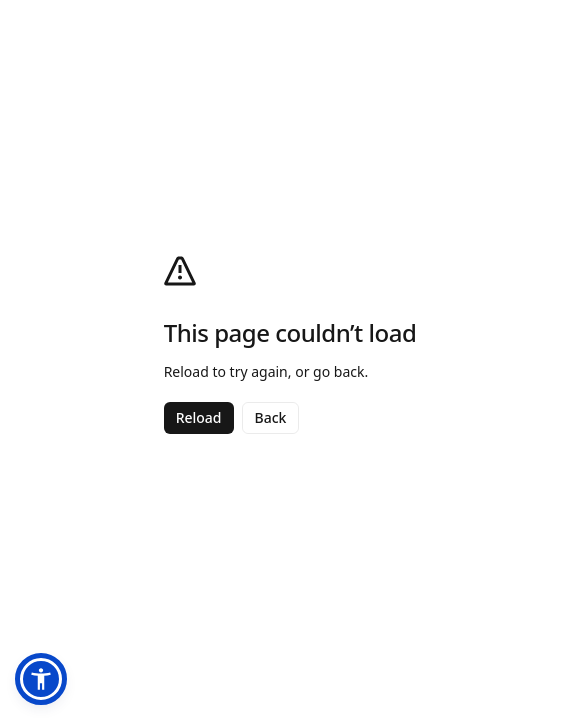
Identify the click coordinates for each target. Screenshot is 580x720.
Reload (199, 417)
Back (271, 417)
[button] (41, 679)
